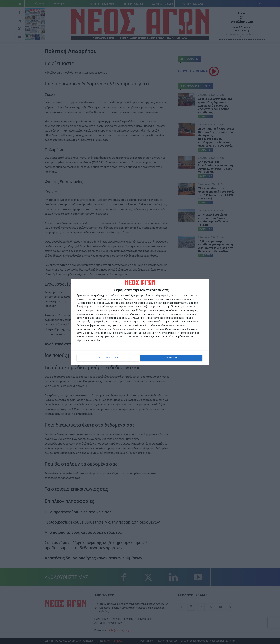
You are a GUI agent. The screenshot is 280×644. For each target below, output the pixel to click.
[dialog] (140, 322)
